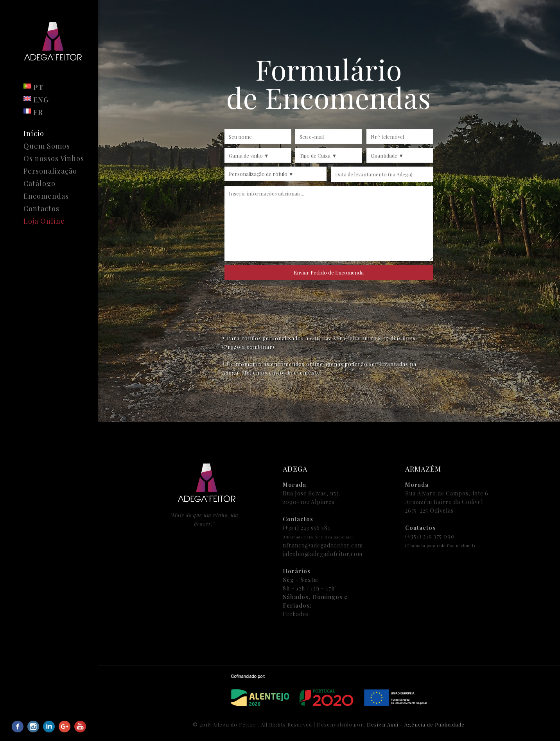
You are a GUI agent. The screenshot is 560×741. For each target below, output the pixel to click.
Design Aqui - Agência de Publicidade (416, 724)
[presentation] (329, 305)
